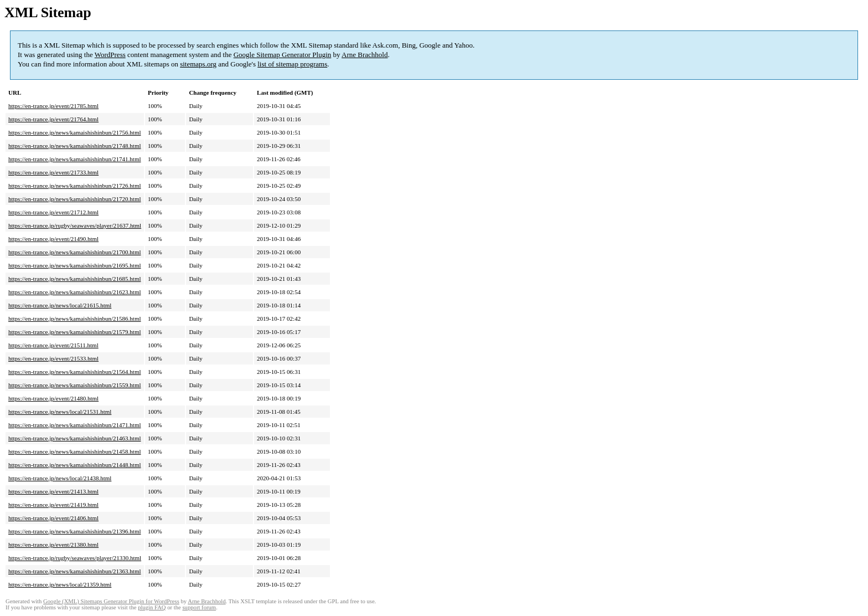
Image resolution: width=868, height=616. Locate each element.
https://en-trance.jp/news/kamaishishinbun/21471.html (75, 425)
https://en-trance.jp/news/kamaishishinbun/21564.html (75, 372)
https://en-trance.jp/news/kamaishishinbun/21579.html (75, 332)
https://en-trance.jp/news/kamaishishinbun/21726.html (75, 186)
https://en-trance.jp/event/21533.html (53, 358)
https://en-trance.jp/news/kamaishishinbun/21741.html (75, 159)
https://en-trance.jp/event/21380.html (53, 545)
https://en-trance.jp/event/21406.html (53, 518)
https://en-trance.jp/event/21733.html (53, 172)
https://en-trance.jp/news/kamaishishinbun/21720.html (75, 199)
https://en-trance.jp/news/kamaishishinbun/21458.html (75, 451)
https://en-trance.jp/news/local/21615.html (60, 305)
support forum (199, 607)
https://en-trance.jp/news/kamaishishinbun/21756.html (75, 132)
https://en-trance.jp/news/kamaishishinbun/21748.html (75, 146)
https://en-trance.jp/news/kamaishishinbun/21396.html (75, 531)
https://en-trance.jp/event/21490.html (53, 239)
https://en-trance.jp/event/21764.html (53, 119)
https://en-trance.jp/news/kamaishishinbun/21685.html (75, 279)
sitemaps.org (198, 64)
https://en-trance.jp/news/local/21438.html (60, 478)
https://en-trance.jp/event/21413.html (53, 491)
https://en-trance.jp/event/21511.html (53, 345)
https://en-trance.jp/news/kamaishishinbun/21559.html (75, 385)
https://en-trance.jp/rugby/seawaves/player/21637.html (75, 225)
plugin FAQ (152, 607)
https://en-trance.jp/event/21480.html (53, 398)
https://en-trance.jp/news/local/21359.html (60, 584)
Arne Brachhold (365, 55)
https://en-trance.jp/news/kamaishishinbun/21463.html (75, 438)
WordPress (110, 55)
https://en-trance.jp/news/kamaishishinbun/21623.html (75, 292)
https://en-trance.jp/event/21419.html (53, 505)
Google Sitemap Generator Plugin (283, 55)
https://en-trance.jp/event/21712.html (53, 212)
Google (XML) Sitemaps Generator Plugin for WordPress (111, 601)
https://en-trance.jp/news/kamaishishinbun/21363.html (75, 571)
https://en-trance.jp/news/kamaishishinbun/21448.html (75, 465)
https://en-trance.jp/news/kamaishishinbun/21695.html (75, 265)
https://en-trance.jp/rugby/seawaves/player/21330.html (75, 558)
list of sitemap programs (292, 64)
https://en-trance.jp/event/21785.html (53, 106)
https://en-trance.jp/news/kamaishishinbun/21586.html (75, 319)
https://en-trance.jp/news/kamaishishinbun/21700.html (75, 252)
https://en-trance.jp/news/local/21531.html (60, 412)
